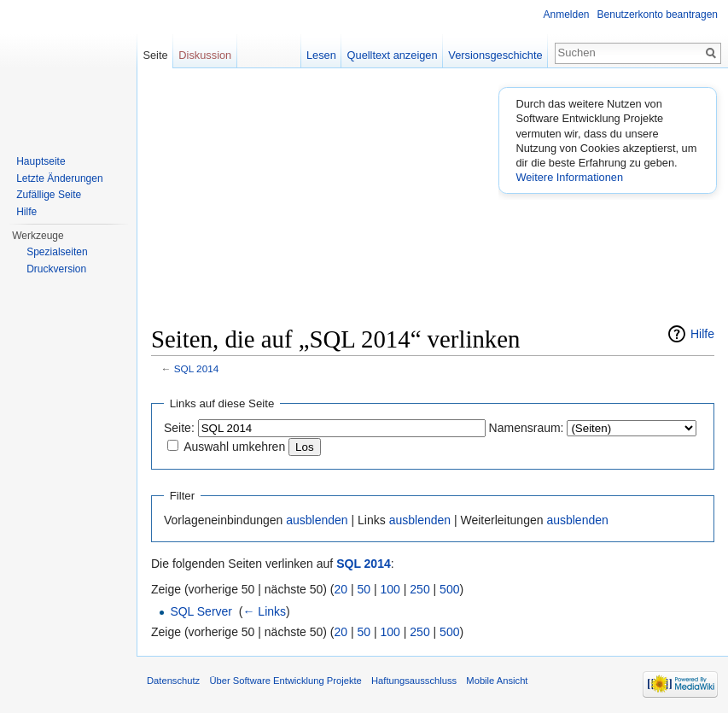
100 (390, 589)
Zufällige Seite (49, 195)
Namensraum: (527, 428)
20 (341, 589)
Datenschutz (173, 681)
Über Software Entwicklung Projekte (285, 681)
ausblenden (317, 520)
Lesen (321, 55)
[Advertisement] (440, 202)
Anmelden (567, 15)
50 (364, 589)
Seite (155, 55)
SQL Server (201, 611)
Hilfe (702, 334)
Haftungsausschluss (414, 681)
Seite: (179, 428)
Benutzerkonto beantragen (658, 15)
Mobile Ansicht (497, 681)
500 (449, 589)
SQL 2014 (196, 368)
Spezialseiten (57, 252)
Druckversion (56, 269)
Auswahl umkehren (234, 447)
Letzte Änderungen (59, 178)
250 (419, 589)
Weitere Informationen (569, 177)
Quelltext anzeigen (393, 55)
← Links (264, 611)
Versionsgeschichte (495, 55)
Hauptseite (41, 161)
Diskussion (205, 55)
